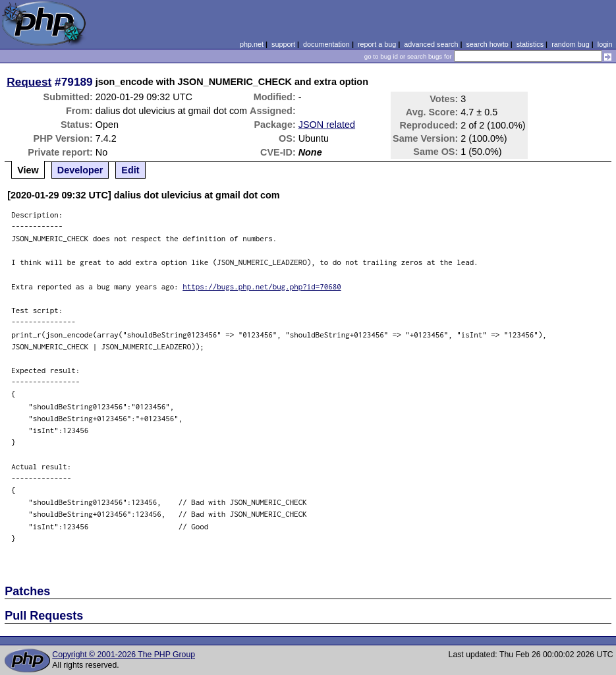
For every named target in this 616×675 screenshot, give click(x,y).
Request (29, 82)
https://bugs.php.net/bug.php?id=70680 (262, 286)
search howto (487, 44)
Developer (80, 170)
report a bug (377, 44)
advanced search (431, 44)
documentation (326, 44)
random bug (571, 44)
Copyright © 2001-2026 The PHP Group (124, 655)
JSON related (327, 125)
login (605, 44)
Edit (130, 170)
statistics (530, 44)
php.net (252, 44)
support (283, 44)
